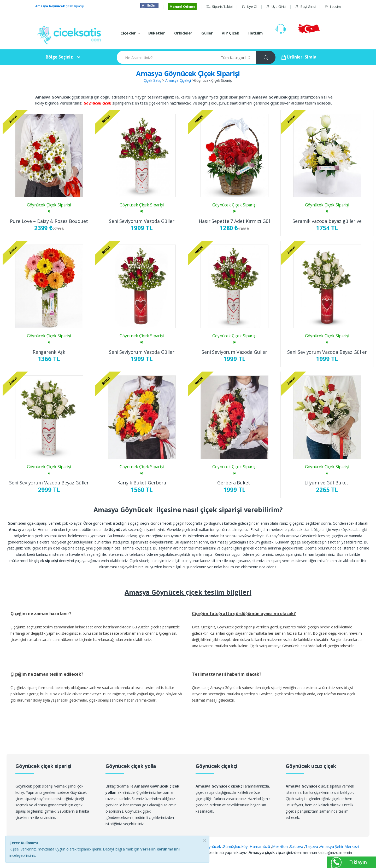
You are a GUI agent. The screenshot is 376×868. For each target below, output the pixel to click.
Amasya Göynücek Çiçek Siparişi (188, 73)
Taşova (312, 846)
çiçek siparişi (60, 6)
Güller (207, 33)
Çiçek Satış (152, 80)
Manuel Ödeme (182, 7)
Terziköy (167, 852)
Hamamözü (260, 846)
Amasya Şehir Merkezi (339, 846)
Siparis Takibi (219, 7)
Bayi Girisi (305, 7)
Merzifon (280, 846)
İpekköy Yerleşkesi (141, 852)
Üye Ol (249, 7)
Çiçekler (128, 33)
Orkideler (183, 33)
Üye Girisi (276, 7)
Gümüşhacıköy (236, 846)
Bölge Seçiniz (59, 57)
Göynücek (213, 846)
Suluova (297, 846)
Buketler (157, 33)
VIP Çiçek (230, 33)
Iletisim (333, 7)
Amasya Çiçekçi (178, 80)
